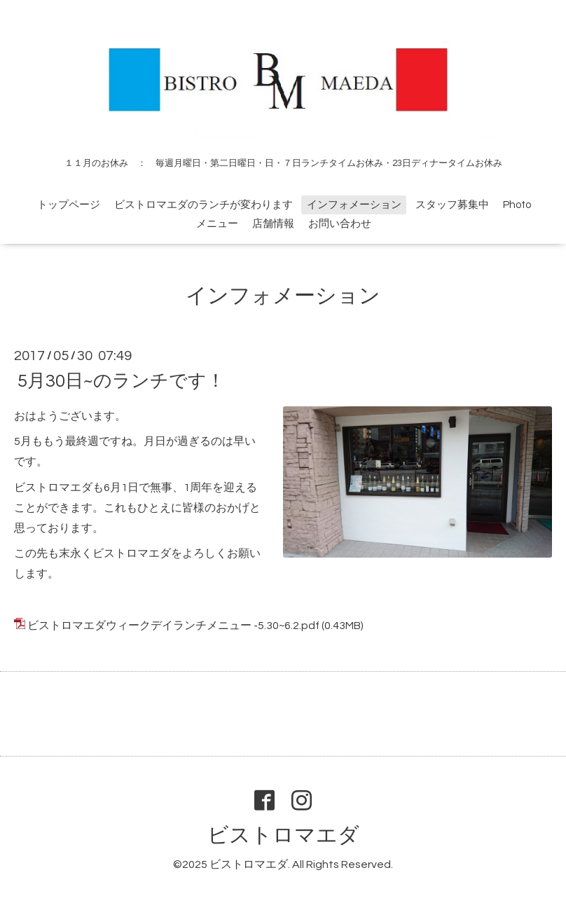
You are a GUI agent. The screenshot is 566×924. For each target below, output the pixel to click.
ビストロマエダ (283, 835)
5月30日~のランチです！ (121, 380)
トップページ (69, 205)
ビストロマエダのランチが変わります (203, 205)
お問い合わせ (340, 224)
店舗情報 (273, 224)
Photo (517, 205)
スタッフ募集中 (452, 205)
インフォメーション (354, 205)
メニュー (217, 224)
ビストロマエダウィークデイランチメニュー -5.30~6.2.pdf (173, 626)
